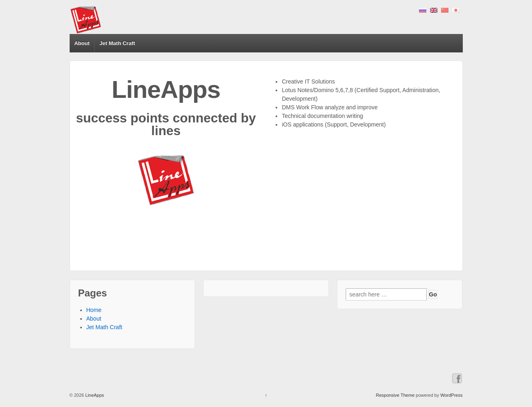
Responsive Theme (395, 395)
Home (94, 310)
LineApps (94, 395)
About (82, 43)
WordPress (451, 395)
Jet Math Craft (117, 43)
